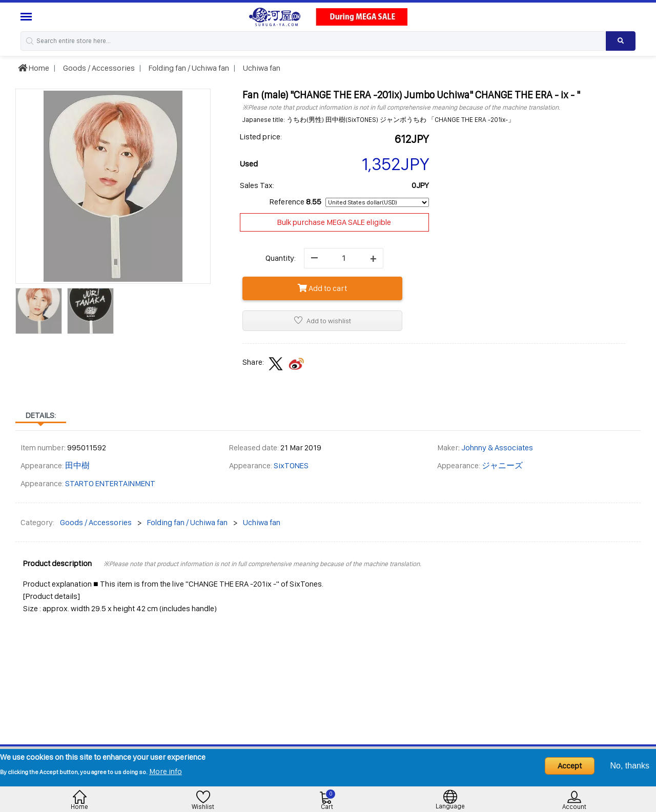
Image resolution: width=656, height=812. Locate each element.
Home (34, 68)
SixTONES (291, 465)
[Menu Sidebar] (27, 17)
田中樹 (77, 465)
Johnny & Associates (497, 447)
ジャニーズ (502, 465)
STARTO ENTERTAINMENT (110, 483)
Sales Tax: (257, 185)
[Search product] (621, 41)
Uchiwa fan (261, 68)
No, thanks (630, 766)
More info (166, 771)
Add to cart (322, 288)
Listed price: (261, 137)
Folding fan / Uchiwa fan (188, 68)
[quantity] (344, 258)
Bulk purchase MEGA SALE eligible (334, 222)
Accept (570, 766)
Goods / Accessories (98, 68)
